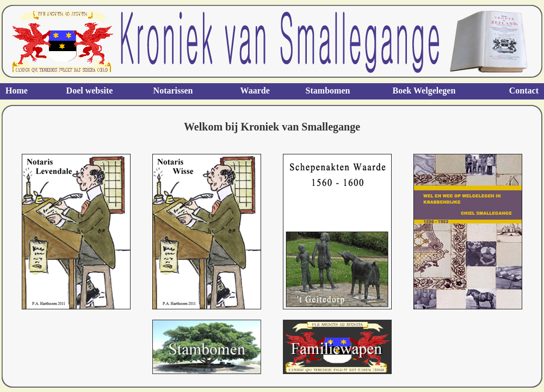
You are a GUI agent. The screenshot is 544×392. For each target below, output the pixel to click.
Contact (524, 91)
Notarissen (173, 91)
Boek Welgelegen (424, 91)
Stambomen (328, 91)
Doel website (90, 91)
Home (17, 91)
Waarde (255, 91)
